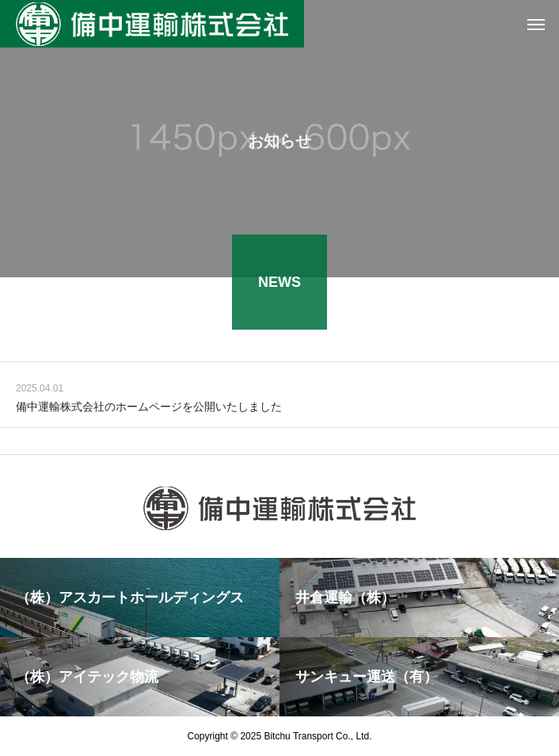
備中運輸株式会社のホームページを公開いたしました (149, 407)
